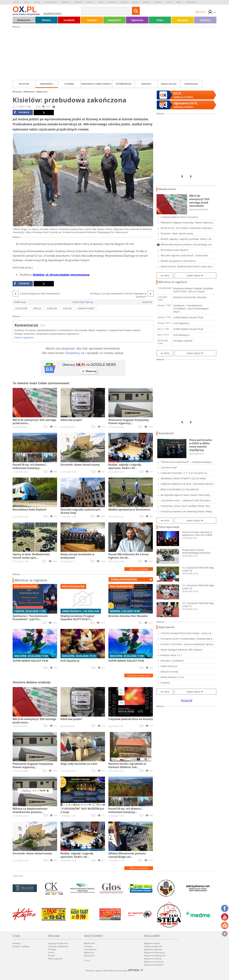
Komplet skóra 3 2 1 (171, 655)
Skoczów (147, 2)
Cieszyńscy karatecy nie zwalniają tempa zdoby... (187, 511)
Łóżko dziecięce (169, 666)
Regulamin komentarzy (154, 952)
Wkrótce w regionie (31, 580)
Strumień (158, 2)
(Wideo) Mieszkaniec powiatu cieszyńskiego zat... (187, 244)
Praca (160, 20)
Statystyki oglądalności (58, 946)
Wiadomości (24, 20)
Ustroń (169, 2)
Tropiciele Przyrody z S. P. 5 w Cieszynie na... (185, 473)
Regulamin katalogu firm (155, 956)
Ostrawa (135, 2)
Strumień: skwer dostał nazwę (177, 233)
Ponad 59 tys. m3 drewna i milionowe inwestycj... (187, 228)
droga (37, 308)
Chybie (26, 2)
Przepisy (165, 683)
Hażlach (90, 2)
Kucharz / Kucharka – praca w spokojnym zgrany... (188, 644)
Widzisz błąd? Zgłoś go (83, 302)
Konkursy (205, 20)
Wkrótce (46, 20)
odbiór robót (86, 308)
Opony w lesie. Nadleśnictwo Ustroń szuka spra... (187, 266)
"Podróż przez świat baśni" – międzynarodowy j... (187, 462)
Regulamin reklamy (153, 959)
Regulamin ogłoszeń (153, 949)
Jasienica (112, 2)
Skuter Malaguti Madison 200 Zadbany (181, 650)
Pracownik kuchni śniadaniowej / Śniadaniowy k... (187, 639)
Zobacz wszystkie (139, 569)
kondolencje (191, 84)
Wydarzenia (42, 92)
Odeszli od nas (169, 84)
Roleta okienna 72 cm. (172, 677)
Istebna (101, 2)
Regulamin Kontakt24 (154, 965)
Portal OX (187, 700)
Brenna (16, 2)
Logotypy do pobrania (58, 943)
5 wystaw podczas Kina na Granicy (179, 217)
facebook (22, 112)
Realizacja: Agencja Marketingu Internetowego (114, 970)
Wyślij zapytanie (55, 959)
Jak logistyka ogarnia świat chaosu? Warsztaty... (186, 495)
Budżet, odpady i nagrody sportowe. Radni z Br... (187, 239)
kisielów (52, 308)
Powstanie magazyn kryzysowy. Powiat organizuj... (188, 222)
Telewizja (92, 20)
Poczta (87, 960)
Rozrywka (183, 20)
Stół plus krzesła (169, 672)
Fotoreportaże (124, 84)
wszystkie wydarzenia (139, 675)
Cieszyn (37, 2)
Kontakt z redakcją (21, 946)
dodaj (124, 579)
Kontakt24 (69, 20)
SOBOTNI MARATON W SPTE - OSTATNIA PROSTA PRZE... (187, 484)
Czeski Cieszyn (51, 2)
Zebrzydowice (191, 2)
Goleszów (78, 2)
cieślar (67, 308)
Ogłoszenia (137, 20)
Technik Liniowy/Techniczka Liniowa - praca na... (187, 633)
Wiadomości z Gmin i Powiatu (96, 84)
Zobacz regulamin (24, 337)
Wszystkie (24, 84)
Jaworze (124, 2)
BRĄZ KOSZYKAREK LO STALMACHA (180, 489)
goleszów (21, 308)
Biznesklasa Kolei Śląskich (175, 250)
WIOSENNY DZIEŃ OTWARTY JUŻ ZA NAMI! (183, 478)
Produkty (52, 949)
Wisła (179, 2)
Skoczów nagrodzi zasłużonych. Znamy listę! (184, 255)
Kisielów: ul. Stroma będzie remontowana (61, 275)
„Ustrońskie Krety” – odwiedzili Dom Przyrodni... (186, 500)
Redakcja (17, 943)
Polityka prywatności (153, 946)
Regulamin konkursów (154, 962)
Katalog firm (114, 20)
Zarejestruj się (75, 353)
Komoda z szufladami (172, 661)
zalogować (68, 348)
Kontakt (52, 956)
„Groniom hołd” (169, 467)
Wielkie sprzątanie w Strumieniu (178, 261)
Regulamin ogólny (152, 943)
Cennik (51, 952)
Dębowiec (65, 2)
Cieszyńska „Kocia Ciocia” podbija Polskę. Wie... (186, 506)
